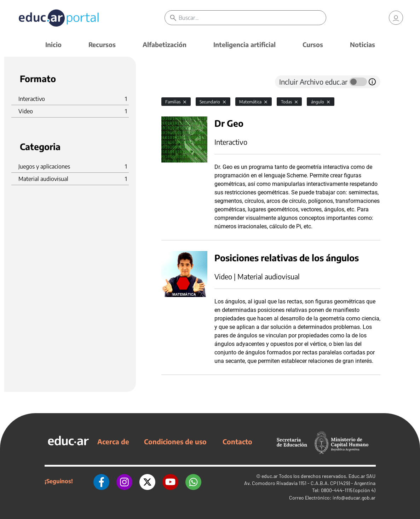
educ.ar (270, 476)
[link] (396, 18)
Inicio (53, 44)
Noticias (363, 44)
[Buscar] (252, 18)
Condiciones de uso (175, 441)
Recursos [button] (102, 44)
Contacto (237, 441)
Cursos (313, 44)
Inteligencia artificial (244, 44)
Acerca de (113, 441)
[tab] (176, 82)
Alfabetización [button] (165, 44)
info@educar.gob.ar (354, 498)
